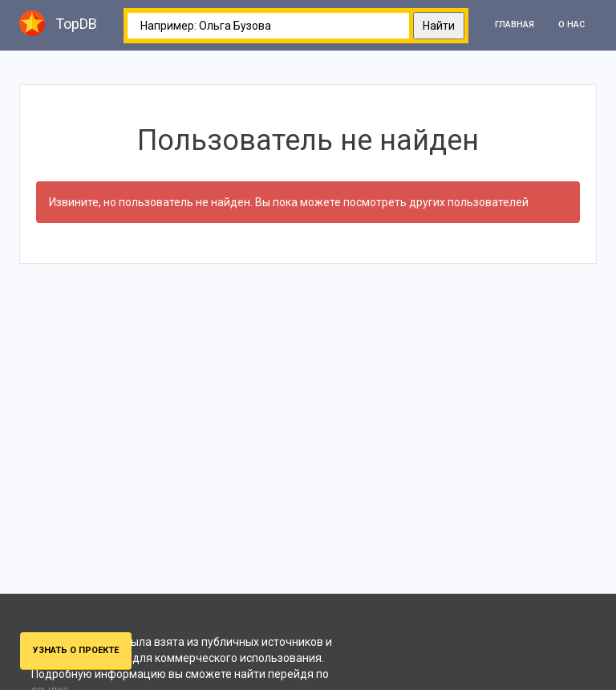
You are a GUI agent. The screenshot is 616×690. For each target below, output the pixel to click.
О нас (571, 24)
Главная (515, 24)
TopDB (58, 23)
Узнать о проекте (76, 650)
